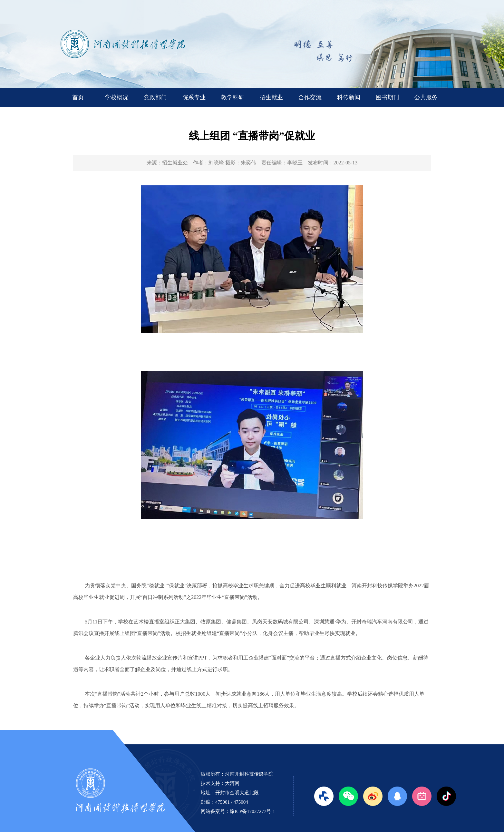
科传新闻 (349, 97)
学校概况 (117, 97)
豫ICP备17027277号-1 (252, 811)
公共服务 (426, 97)
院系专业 (194, 97)
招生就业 (271, 97)
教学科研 (233, 97)
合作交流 (310, 97)
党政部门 (155, 97)
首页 (78, 97)
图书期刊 (387, 97)
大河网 (232, 783)
